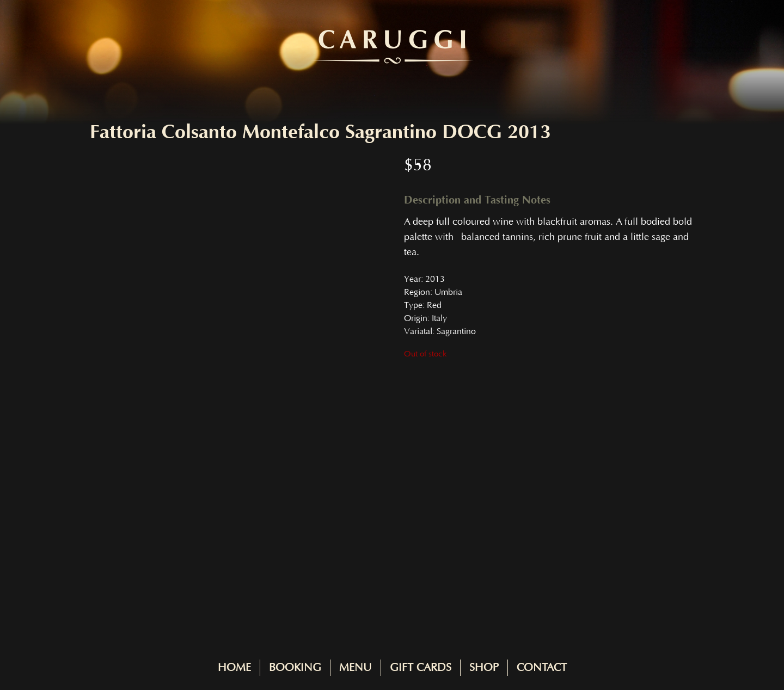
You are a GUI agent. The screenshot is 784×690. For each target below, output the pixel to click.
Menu (356, 668)
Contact (542, 668)
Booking (295, 668)
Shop (484, 668)
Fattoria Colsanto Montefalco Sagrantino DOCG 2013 (320, 132)
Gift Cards (421, 668)
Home (234, 668)
